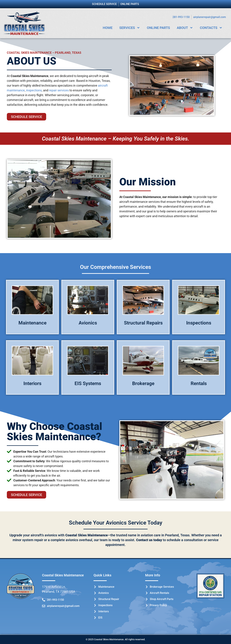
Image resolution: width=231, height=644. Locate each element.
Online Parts (158, 28)
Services (130, 28)
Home (108, 28)
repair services (59, 90)
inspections (34, 90)
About (185, 28)
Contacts (211, 28)
